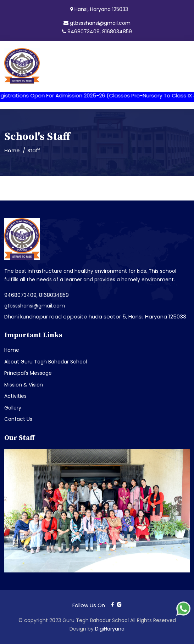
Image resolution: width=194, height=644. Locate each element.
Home (12, 151)
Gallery (13, 408)
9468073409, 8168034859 (100, 32)
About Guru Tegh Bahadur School (46, 362)
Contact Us (18, 419)
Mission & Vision (24, 385)
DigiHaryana (110, 629)
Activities (15, 396)
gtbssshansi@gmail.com (100, 23)
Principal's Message (28, 373)
